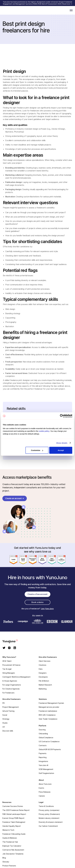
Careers (42, 796)
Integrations (43, 761)
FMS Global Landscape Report (14, 814)
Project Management (11, 707)
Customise (37, 450)
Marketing (43, 689)
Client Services (45, 661)
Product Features (9, 866)
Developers (43, 677)
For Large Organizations (12, 685)
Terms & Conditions (46, 806)
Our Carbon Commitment (48, 826)
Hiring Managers (9, 673)
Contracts (43, 745)
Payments (43, 753)
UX (3, 727)
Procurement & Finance (11, 665)
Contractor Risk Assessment (13, 850)
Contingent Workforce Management (16, 677)
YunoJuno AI (43, 765)
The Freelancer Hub (10, 842)
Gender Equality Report (12, 826)
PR (3, 703)
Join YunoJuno (47, 609)
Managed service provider (49, 707)
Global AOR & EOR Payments (50, 749)
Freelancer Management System (51, 703)
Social (5, 715)
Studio (5, 723)
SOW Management (46, 769)
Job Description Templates (13, 854)
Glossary (6, 862)
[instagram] (9, 648)
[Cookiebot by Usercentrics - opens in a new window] (62, 416)
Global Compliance (46, 738)
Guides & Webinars (10, 838)
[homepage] (13, 641)
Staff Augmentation (46, 773)
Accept (61, 450)
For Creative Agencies (11, 689)
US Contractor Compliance (49, 741)
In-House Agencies (10, 681)
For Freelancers (8, 693)
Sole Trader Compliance (48, 719)
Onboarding (43, 734)
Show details (62, 443)
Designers (43, 673)
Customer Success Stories (13, 806)
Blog (4, 858)
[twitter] (4, 648)
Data (41, 669)
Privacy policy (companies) (49, 810)
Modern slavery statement (49, 818)
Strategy (6, 719)
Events (41, 788)
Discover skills (8, 731)
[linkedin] (15, 648)
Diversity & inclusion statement (51, 822)
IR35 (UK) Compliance (47, 715)
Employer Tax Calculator (12, 846)
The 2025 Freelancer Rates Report (16, 810)
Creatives (42, 665)
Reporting (43, 757)
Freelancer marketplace (48, 711)
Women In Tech (8, 830)
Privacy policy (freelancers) (49, 814)
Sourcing (42, 730)
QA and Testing (8, 711)
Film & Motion (44, 681)
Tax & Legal (7, 669)
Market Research (45, 685)
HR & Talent (7, 661)
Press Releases (45, 792)
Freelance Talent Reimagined (14, 822)
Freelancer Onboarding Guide (14, 834)
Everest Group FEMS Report (13, 818)
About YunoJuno (45, 784)
